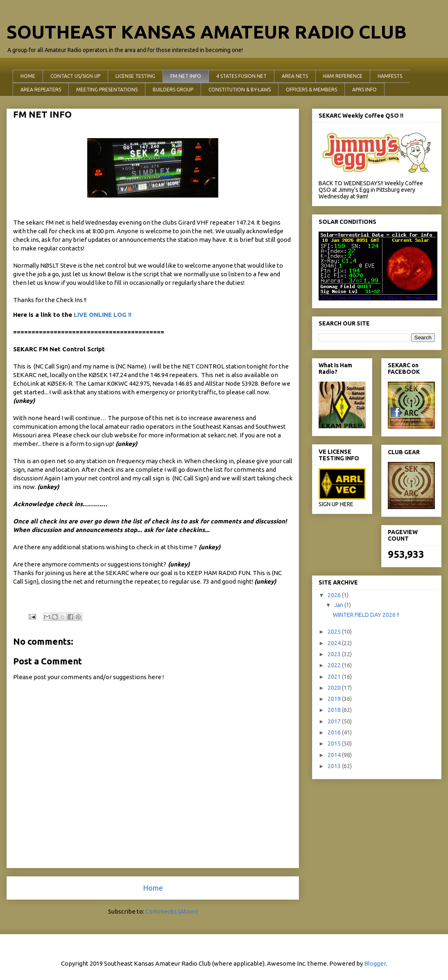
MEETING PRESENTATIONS (107, 90)
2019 (335, 699)
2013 (335, 766)
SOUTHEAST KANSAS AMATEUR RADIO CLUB (207, 32)
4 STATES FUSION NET (241, 76)
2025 (335, 632)
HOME (28, 76)
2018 (335, 710)
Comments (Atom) (172, 911)
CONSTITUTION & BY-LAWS (240, 90)
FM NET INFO (186, 76)
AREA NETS (295, 76)
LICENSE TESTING (135, 76)
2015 (335, 744)
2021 (335, 677)
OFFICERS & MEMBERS (311, 90)
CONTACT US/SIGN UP (75, 76)
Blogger (375, 963)
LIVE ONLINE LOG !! (103, 315)
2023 (335, 654)
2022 (335, 665)
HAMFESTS (390, 76)
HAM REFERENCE (343, 76)
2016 (335, 732)
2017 (335, 721)
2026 (335, 595)
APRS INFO (364, 90)
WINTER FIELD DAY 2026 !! (366, 615)
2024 (335, 643)
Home (153, 888)
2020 (335, 688)
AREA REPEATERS (41, 90)
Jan (339, 605)
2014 (335, 755)
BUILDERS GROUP (173, 90)
